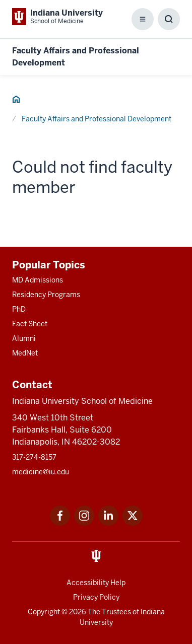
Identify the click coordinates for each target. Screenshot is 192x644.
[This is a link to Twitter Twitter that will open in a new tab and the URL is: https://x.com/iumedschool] (133, 523)
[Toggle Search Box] (169, 19)
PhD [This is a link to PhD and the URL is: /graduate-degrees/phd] (19, 309)
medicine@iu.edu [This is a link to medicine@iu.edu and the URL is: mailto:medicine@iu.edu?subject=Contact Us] (41, 472)
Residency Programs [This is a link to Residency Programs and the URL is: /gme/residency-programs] (46, 295)
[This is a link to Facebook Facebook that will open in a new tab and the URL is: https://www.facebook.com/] (60, 523)
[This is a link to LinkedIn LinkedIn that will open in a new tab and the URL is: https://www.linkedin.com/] (108, 523)
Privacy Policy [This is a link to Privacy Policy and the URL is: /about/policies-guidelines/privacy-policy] (96, 597)
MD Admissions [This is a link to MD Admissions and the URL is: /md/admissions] (38, 280)
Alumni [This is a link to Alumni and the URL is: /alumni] (24, 338)
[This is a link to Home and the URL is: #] (16, 101)
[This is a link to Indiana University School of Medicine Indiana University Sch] (57, 17)
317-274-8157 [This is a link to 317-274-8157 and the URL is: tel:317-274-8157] (34, 457)
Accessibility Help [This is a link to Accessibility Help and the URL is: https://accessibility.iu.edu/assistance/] (96, 583)
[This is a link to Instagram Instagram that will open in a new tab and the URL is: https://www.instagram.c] (84, 523)
